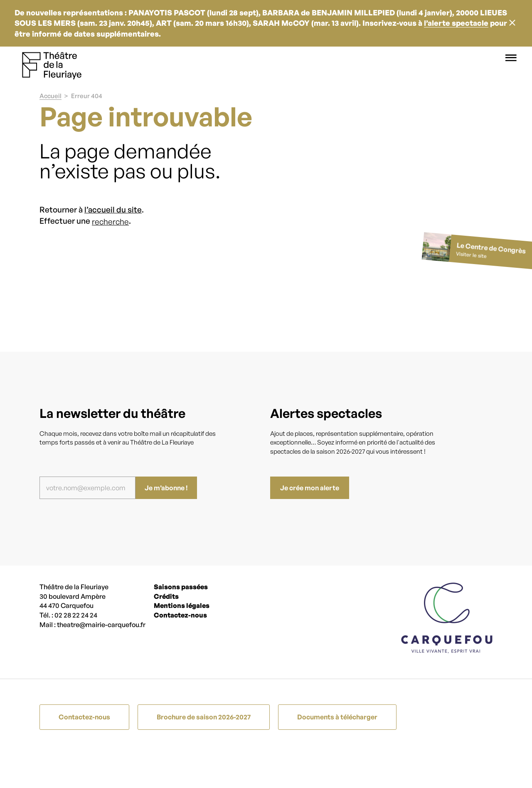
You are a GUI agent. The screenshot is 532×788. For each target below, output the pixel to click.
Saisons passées (181, 587)
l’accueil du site (113, 210)
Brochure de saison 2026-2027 (204, 717)
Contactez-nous (180, 615)
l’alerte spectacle (456, 23)
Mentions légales (182, 605)
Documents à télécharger (337, 717)
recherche (110, 222)
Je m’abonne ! (166, 488)
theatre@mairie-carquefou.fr (101, 625)
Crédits (166, 596)
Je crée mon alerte (310, 488)
